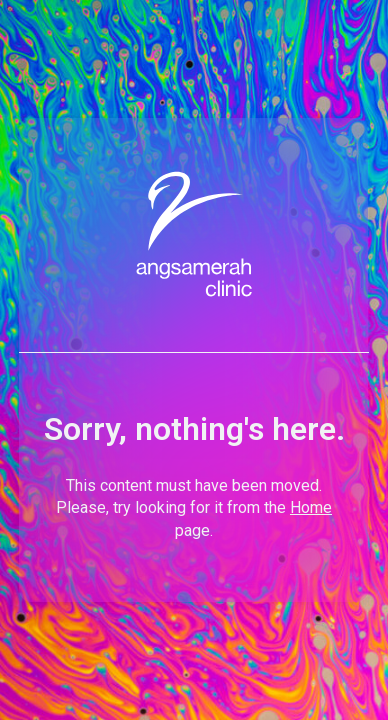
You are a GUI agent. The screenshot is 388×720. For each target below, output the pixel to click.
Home (311, 507)
